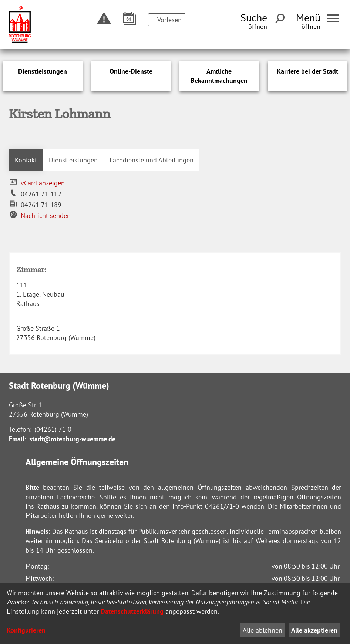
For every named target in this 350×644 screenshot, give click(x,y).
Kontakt (26, 160)
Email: (18, 439)
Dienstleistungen (73, 160)
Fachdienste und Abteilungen (152, 160)
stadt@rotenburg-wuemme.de (72, 439)
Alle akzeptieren (314, 630)
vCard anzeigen (43, 183)
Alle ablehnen (262, 630)
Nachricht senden (46, 215)
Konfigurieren (26, 630)
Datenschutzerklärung (132, 611)
